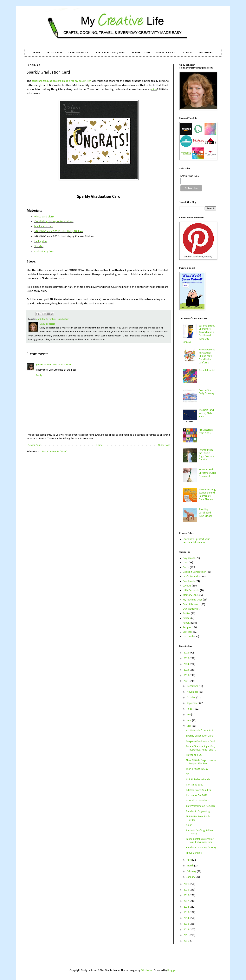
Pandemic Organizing (198, 811)
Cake (185, 563)
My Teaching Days (193, 600)
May (189, 726)
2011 (187, 935)
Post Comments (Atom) (55, 452)
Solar (189, 825)
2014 (187, 918)
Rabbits (187, 623)
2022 (187, 675)
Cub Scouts (189, 581)
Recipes (187, 628)
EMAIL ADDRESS (190, 176)
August (191, 709)
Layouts (187, 586)
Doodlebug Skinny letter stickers (54, 222)
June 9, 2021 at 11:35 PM (57, 365)
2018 (187, 895)
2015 (187, 913)
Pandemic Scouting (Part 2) (201, 848)
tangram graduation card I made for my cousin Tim (61, 81)
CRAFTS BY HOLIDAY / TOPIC (110, 53)
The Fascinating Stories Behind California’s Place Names (207, 495)
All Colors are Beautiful (199, 790)
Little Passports (191, 590)
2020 (187, 884)
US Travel (188, 637)
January (191, 877)
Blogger (172, 970)
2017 (187, 901)
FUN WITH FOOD (165, 53)
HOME (37, 53)
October (191, 698)
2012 (187, 930)
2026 (187, 653)
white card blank (44, 217)
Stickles (39, 246)
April (189, 860)
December (193, 686)
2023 (187, 670)
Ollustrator (147, 970)
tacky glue (41, 241)
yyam (39, 365)
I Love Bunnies (194, 853)
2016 (187, 907)
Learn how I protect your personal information (196, 541)
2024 (187, 664)
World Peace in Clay (197, 769)
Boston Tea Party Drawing (207, 392)
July (189, 715)
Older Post (164, 445)
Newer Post (34, 445)
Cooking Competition (194, 572)
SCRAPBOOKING (141, 53)
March (190, 866)
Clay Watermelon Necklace (201, 806)
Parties (187, 614)
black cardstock (44, 227)
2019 (187, 890)
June (189, 720)
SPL (188, 774)
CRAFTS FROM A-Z (78, 53)
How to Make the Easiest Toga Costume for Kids (207, 455)
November (193, 692)
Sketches (188, 632)
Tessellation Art (207, 370)
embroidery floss (44, 251)
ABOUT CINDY (54, 53)
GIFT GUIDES (206, 53)
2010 (187, 941)
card (39, 319)
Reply (39, 375)
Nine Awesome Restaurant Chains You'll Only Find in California (207, 356)
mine (154, 89)
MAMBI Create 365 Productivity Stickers (59, 231)
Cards (186, 567)
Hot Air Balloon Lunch (198, 780)
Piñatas (187, 618)
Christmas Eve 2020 (197, 795)
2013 (187, 924)
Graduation (63, 319)
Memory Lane (190, 595)
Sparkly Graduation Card (200, 736)
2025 (187, 658)
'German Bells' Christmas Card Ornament (207, 473)
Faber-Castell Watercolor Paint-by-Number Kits (200, 841)
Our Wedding (190, 609)
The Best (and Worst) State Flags (206, 413)
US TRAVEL (187, 53)
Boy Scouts (189, 558)
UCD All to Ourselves (197, 801)
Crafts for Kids (49, 319)
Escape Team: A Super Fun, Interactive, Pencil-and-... (201, 748)
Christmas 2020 (195, 785)
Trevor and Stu (194, 755)
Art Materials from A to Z (206, 432)
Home (99, 445)
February (192, 871)
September (193, 703)
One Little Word (191, 604)
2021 (187, 681)
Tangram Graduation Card (201, 741)
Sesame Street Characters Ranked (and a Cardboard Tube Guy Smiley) (199, 334)
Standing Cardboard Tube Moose (206, 513)
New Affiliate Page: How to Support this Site (201, 762)
